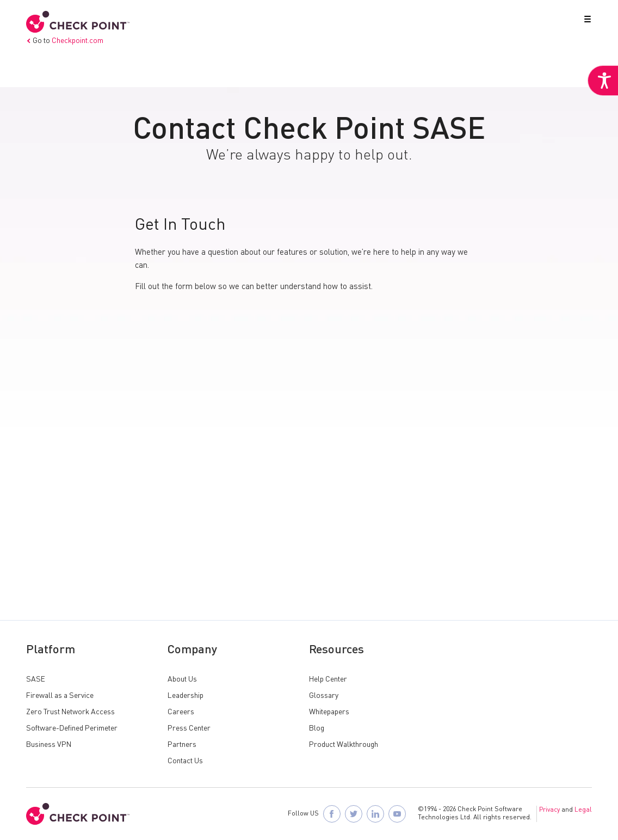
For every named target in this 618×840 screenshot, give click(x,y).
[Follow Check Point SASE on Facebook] (332, 814)
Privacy (549, 810)
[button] (585, 21)
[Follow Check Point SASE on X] (354, 814)
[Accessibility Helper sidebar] (603, 81)
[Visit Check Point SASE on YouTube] (397, 814)
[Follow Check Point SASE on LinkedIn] (375, 814)
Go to (65, 41)
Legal (583, 810)
